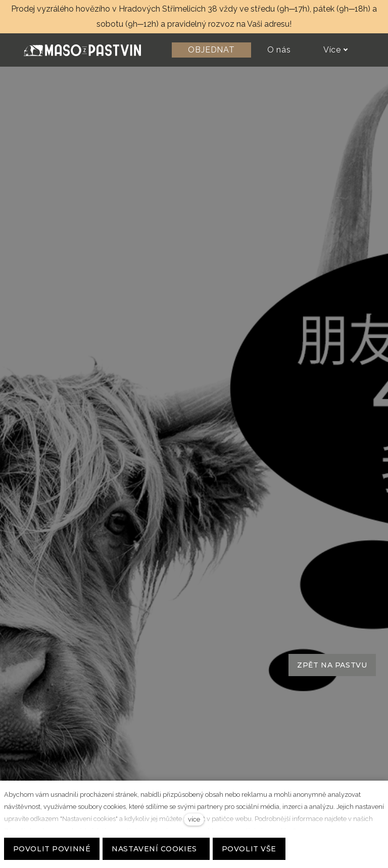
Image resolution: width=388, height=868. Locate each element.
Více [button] (336, 50)
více (194, 819)
